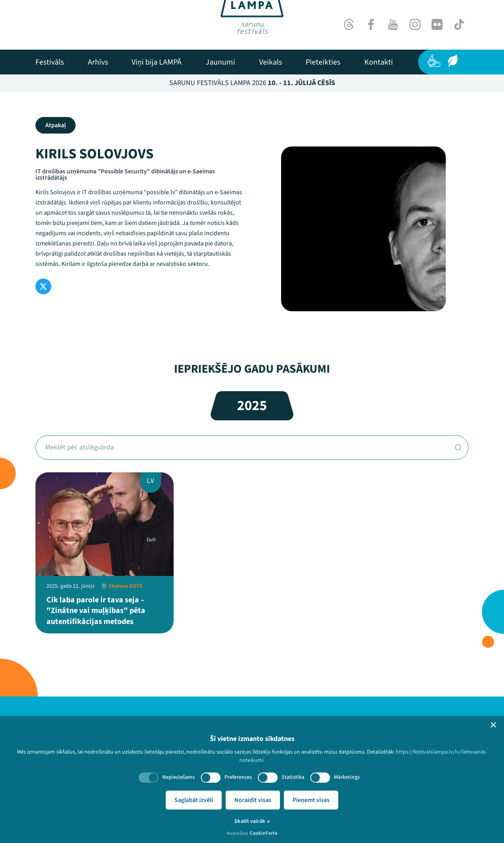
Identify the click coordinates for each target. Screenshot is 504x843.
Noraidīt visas (253, 800)
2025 (252, 406)
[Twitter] (43, 286)
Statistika (293, 777)
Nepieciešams (179, 777)
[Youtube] (393, 24)
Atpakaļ (56, 125)
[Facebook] (371, 24)
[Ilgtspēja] (453, 61)
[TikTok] (459, 24)
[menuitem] (50, 62)
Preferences (238, 777)
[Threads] (349, 24)
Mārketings (347, 777)
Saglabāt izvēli (194, 800)
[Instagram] (415, 24)
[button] (493, 725)
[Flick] (437, 24)
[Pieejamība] (434, 61)
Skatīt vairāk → (252, 821)
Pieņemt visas (311, 800)
